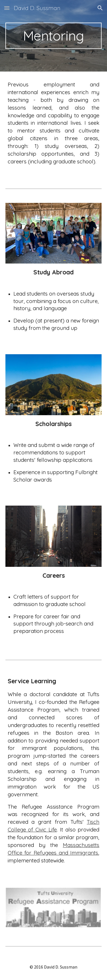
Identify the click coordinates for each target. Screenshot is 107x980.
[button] (7, 8)
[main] (54, 36)
